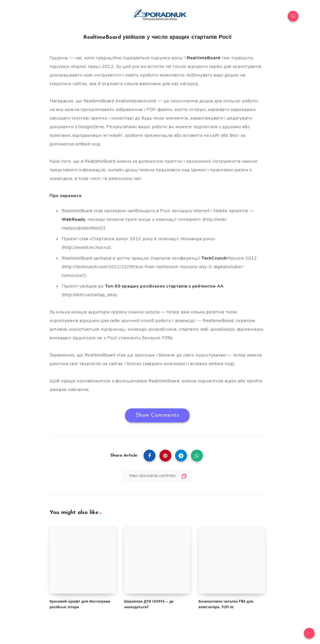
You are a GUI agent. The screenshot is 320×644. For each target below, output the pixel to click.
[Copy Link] (157, 475)
